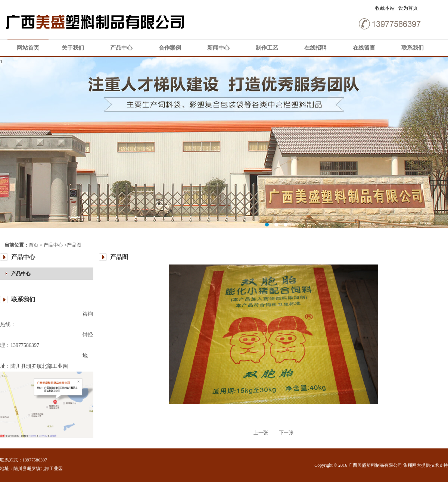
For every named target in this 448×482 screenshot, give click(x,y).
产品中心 (121, 48)
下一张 (281, 433)
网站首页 (28, 48)
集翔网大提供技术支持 (426, 465)
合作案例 (170, 48)
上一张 (261, 433)
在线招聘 (315, 48)
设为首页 (408, 8)
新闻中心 (218, 48)
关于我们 (73, 48)
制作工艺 (267, 48)
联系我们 (413, 48)
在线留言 (364, 48)
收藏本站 (385, 8)
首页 (34, 245)
